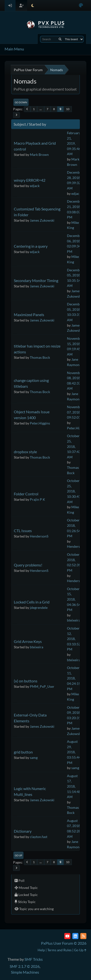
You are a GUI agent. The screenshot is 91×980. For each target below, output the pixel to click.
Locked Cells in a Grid (32, 602)
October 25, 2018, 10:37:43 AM (74, 446)
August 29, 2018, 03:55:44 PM (74, 752)
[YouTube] (67, 936)
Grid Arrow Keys (28, 641)
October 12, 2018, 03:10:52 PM (74, 639)
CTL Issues (23, 531)
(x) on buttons (26, 681)
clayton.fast (39, 837)
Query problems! (28, 565)
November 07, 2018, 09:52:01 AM (77, 412)
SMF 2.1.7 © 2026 (25, 966)
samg (34, 758)
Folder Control (26, 494)
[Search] (60, 39)
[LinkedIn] (75, 936)
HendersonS (39, 536)
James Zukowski (42, 220)
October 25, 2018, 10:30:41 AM (74, 491)
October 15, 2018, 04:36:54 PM (74, 599)
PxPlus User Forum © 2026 (64, 943)
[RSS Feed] (83, 936)
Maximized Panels (29, 315)
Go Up (18, 855)
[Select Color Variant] (81, 5)
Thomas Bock (40, 357)
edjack (35, 186)
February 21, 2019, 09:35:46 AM (74, 143)
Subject (20, 124)
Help (41, 950)
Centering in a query (31, 246)
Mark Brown (39, 155)
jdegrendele (39, 608)
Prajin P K (37, 499)
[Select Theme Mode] (33, 5)
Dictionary (23, 831)
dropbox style (25, 452)
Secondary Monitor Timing (36, 280)
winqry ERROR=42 (30, 180)
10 (68, 109)
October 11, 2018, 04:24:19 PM (74, 678)
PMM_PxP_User (42, 686)
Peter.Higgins (40, 423)
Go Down (21, 102)
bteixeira (74, 620)
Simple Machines (25, 972)
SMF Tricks (34, 959)
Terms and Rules (59, 950)
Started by (37, 124)
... (41, 109)
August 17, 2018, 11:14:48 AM (74, 786)
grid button (23, 752)
